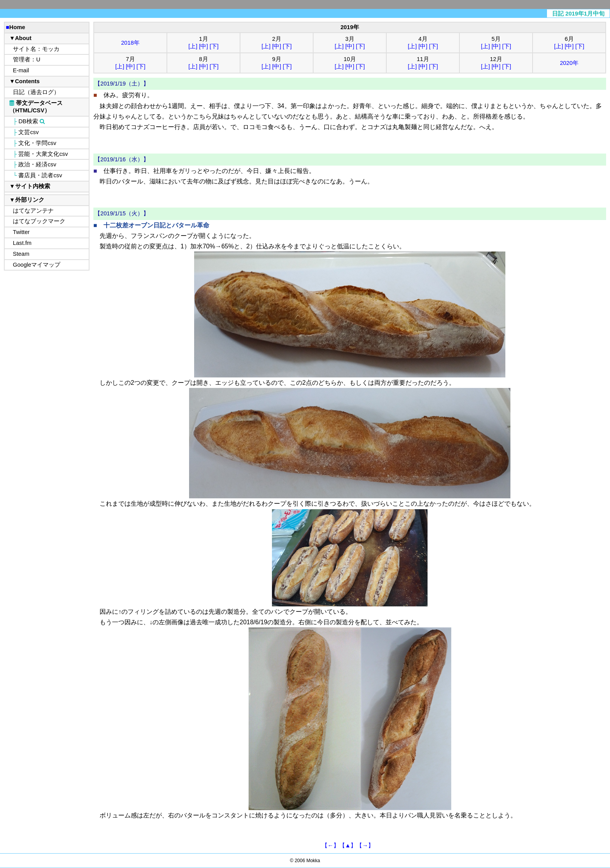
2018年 (130, 43)
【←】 (330, 845)
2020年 (569, 63)
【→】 (365, 845)
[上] (193, 46)
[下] (214, 46)
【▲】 (348, 845)
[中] (203, 46)
